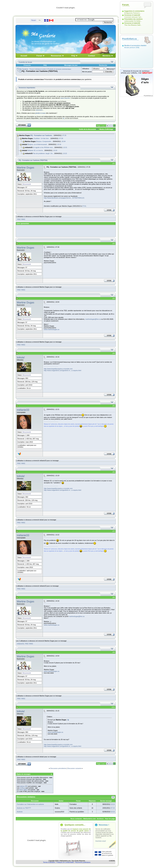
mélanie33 (23, 410)
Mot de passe (87, 72)
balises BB (24, 786)
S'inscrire (27, 65)
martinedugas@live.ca (93, 319)
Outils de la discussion (88, 129)
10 (114, 707)
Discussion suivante (74, 768)
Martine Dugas (25, 167)
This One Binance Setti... (133, 25)
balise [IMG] (23, 790)
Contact (91, 56)
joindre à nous (40, 113)
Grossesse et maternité (132, 15)
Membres (107, 56)
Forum (39, 56)
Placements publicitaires (83, 862)
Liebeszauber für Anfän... (133, 21)
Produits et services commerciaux (59, 69)
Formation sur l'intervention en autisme (30, 804)
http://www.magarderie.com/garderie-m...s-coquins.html (62, 370)
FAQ (73, 56)
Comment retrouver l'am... (133, 17)
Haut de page (110, 819)
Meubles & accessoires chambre (135, 46)
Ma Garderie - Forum (27, 69)
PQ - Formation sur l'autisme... (42, 135)
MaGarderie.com (89, 819)
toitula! (21, 357)
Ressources (56, 56)
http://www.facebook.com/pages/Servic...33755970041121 (64, 198)
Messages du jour (71, 65)
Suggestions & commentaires (134, 11)
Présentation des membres (133, 19)
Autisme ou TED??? (24, 808)
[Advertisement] (66, 231)
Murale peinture (130, 47)
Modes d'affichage (106, 129)
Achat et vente (41, 69)
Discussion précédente (58, 768)
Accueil (24, 56)
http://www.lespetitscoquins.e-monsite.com (58, 369)
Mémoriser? (110, 69)
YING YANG (21, 219)
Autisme (20, 812)
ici (64, 118)
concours (39, 110)
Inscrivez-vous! (101, 841)
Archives (100, 819)
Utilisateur (86, 69)
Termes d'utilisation (49, 862)
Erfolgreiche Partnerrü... (133, 13)
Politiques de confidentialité (65, 862)
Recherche (103, 65)
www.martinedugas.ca (52, 329)
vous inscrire (65, 98)
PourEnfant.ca (129, 39)
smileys (22, 788)
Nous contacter (76, 819)
